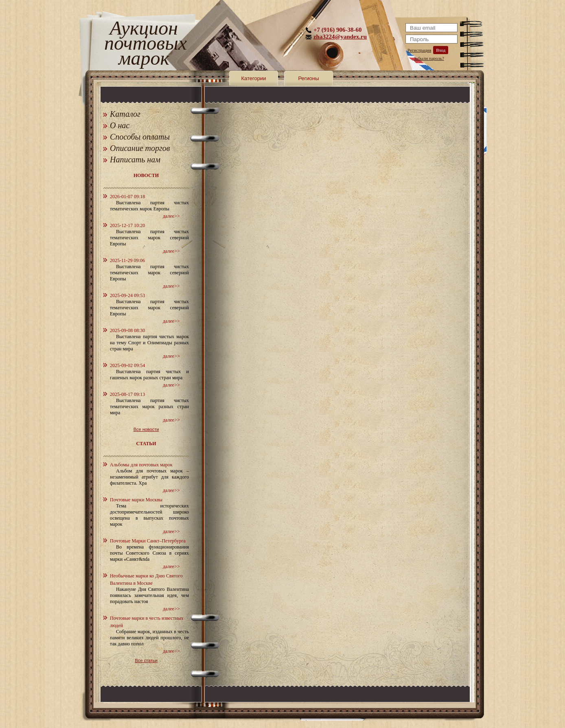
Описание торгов (140, 148)
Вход (441, 50)
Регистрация (419, 50)
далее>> (171, 216)
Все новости (146, 429)
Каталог (125, 114)
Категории (254, 78)
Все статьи (146, 660)
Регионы (308, 78)
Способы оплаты (140, 137)
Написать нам (135, 160)
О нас (120, 125)
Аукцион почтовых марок (144, 45)
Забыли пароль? (429, 58)
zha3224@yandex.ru (340, 37)
